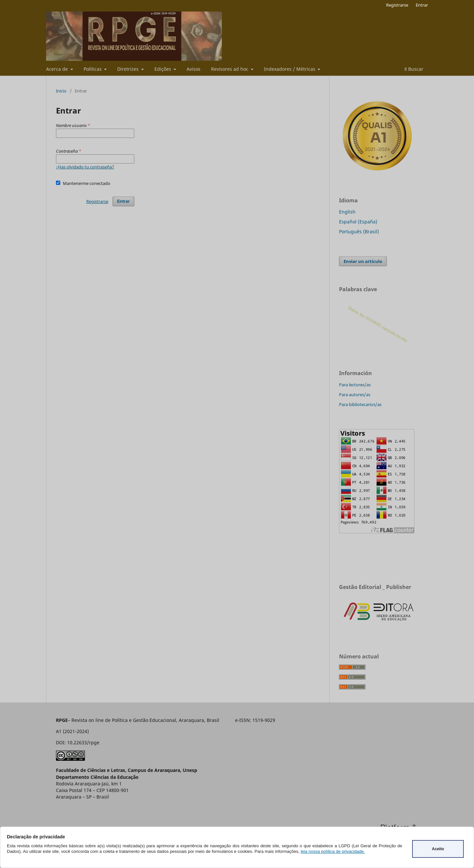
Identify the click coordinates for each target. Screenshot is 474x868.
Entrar (422, 5)
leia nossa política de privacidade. (333, 851)
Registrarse (397, 5)
